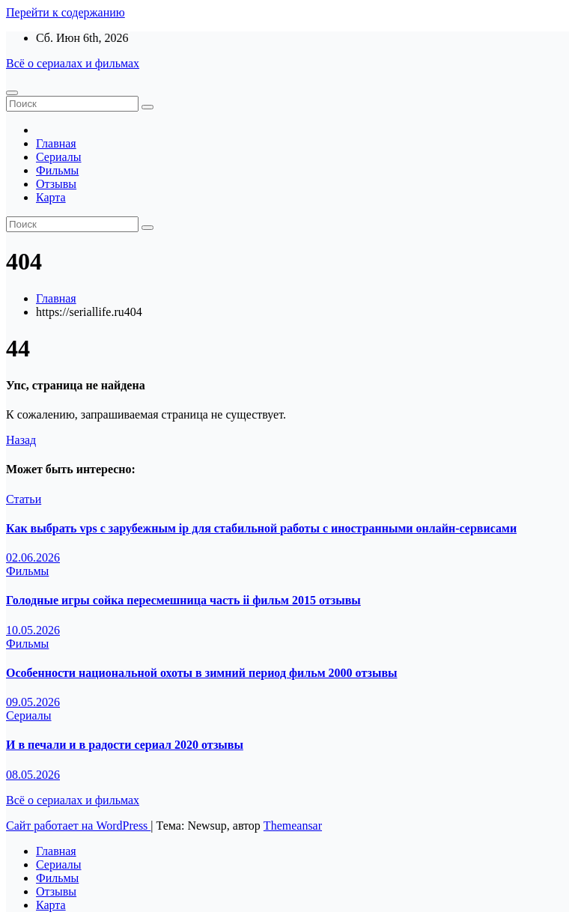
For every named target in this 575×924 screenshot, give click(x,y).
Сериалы (59, 157)
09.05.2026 (33, 702)
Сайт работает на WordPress (78, 826)
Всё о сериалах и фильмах (73, 63)
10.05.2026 (33, 630)
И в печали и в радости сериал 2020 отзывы (125, 745)
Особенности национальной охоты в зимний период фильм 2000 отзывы (202, 673)
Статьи (24, 499)
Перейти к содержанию (66, 12)
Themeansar (293, 826)
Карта (51, 197)
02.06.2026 (33, 557)
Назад (21, 440)
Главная (56, 143)
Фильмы (57, 170)
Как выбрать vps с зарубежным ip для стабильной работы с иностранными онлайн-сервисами (261, 528)
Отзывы (56, 184)
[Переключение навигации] (12, 93)
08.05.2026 (33, 775)
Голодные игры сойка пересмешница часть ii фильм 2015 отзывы (183, 600)
